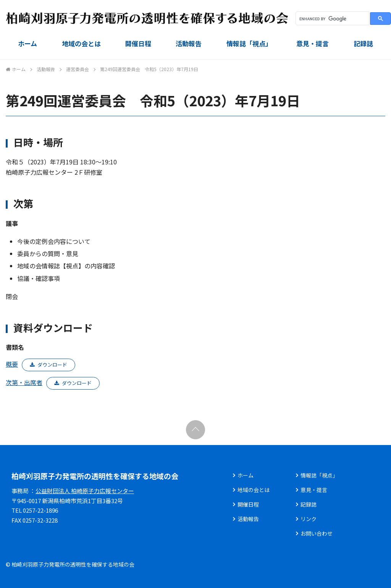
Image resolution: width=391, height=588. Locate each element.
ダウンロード (52, 365)
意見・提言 (313, 43)
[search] (332, 19)
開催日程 (138, 43)
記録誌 (363, 43)
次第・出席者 (24, 382)
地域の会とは (81, 43)
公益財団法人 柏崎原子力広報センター (85, 491)
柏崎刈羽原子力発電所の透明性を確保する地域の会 (95, 476)
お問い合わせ (317, 533)
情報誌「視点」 (249, 43)
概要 (12, 364)
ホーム (27, 43)
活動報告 (189, 43)
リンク (309, 519)
